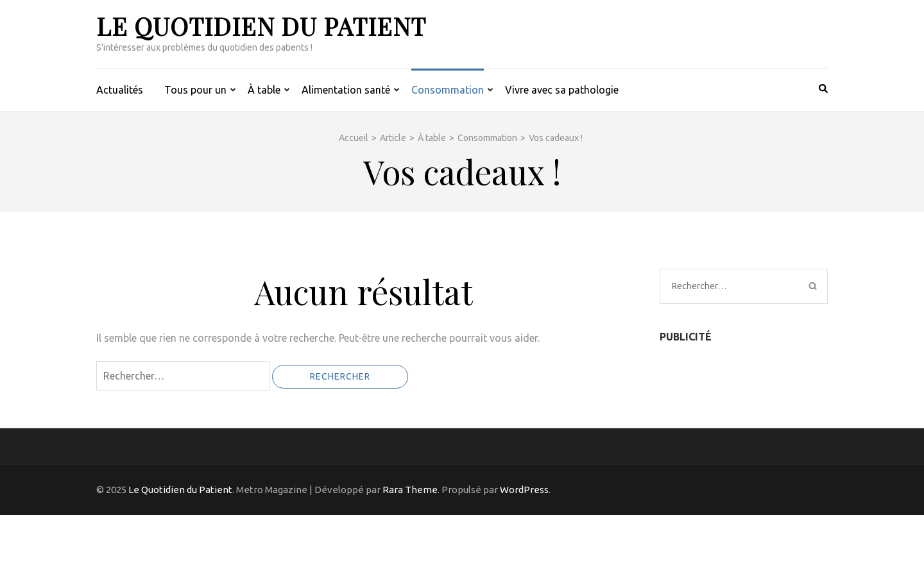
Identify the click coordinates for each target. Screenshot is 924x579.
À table (264, 90)
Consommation (448, 90)
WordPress (524, 490)
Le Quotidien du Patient (261, 26)
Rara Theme (410, 490)
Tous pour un (195, 90)
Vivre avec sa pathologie (562, 90)
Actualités (120, 90)
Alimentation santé (346, 90)
